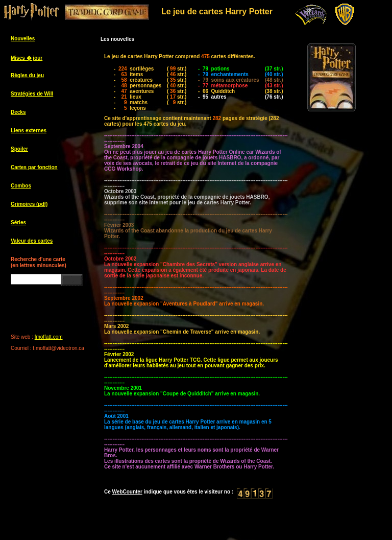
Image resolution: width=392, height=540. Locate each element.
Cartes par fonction (34, 167)
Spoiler (19, 149)
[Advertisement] (342, 281)
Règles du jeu (27, 75)
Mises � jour (27, 58)
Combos (21, 186)
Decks (18, 112)
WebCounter (127, 492)
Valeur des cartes (32, 241)
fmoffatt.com (49, 337)
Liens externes (29, 131)
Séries (18, 222)
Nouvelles (23, 39)
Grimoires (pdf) (29, 204)
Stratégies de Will (32, 94)
